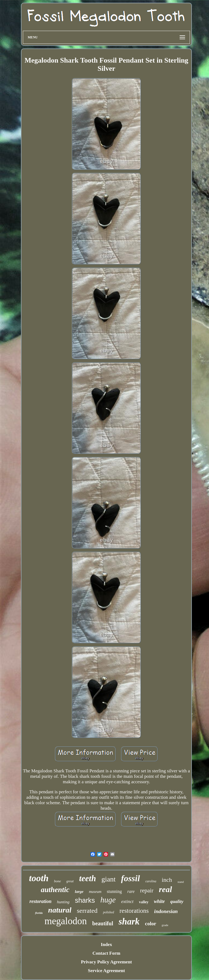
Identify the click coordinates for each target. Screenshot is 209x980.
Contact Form (106, 953)
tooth (39, 878)
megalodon (66, 921)
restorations (134, 911)
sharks (85, 900)
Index (106, 944)
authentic (55, 890)
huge (108, 900)
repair (147, 890)
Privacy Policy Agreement (106, 962)
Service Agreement (106, 971)
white (159, 901)
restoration (40, 901)
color (151, 924)
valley (144, 902)
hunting (63, 902)
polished (108, 912)
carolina (151, 881)
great (70, 881)
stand (181, 882)
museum (95, 892)
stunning (114, 891)
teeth (88, 878)
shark (129, 921)
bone (57, 881)
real (165, 889)
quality (177, 901)
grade (165, 925)
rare (131, 891)
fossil (130, 878)
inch (167, 880)
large (79, 892)
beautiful (103, 923)
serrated (87, 911)
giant (109, 879)
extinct (127, 901)
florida (39, 913)
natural (60, 910)
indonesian (166, 911)
